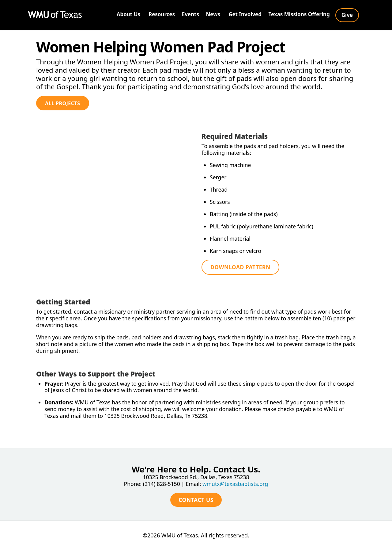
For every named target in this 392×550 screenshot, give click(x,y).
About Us (128, 14)
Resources (162, 14)
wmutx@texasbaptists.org (236, 479)
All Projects (63, 103)
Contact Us (196, 495)
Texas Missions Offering (299, 14)
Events (190, 14)
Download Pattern (241, 269)
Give (347, 15)
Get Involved (245, 14)
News (213, 14)
